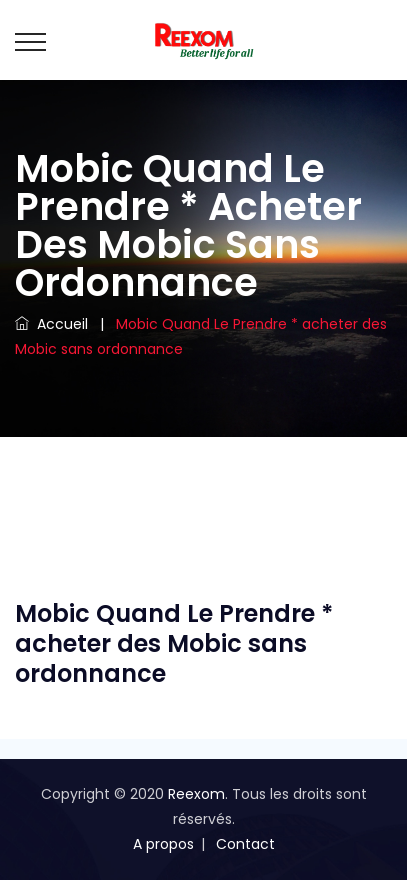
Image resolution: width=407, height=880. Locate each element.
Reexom (196, 794)
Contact (245, 844)
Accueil (51, 324)
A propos (163, 844)
